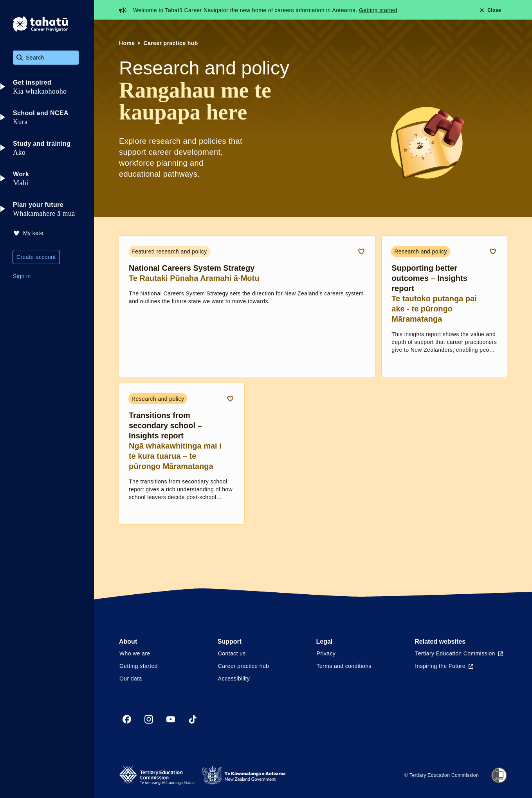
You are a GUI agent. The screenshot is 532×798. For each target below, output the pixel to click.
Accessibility (234, 679)
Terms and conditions (344, 666)
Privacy (326, 653)
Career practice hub (171, 43)
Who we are (135, 653)
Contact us (232, 653)
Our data (131, 679)
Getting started (378, 10)
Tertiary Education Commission (459, 653)
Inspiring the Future (444, 666)
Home (127, 43)
